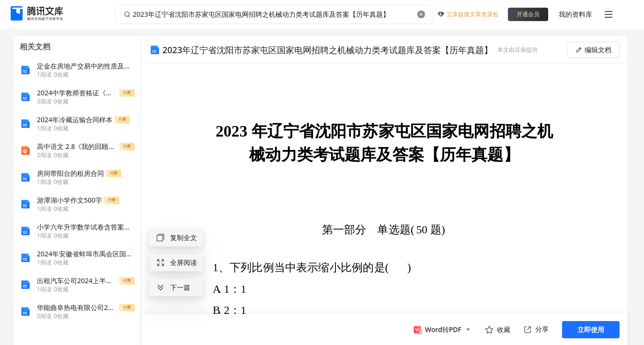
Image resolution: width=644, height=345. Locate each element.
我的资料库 (575, 14)
